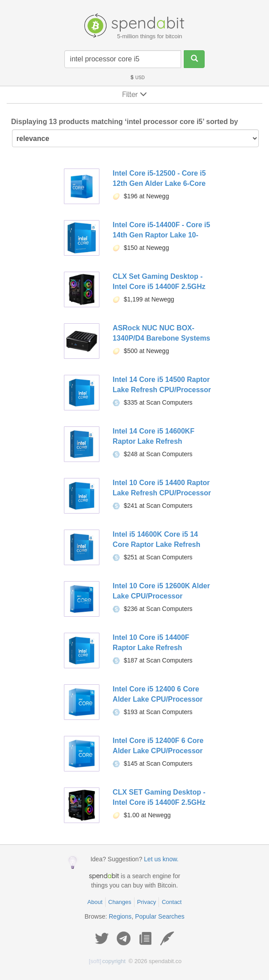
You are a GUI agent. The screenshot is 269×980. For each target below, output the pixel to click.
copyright (107, 961)
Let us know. (161, 859)
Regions (120, 916)
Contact (172, 902)
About (95, 902)
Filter (134, 94)
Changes (120, 902)
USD (137, 78)
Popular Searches (160, 916)
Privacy (147, 902)
